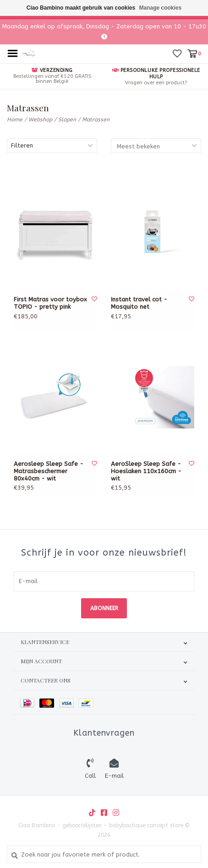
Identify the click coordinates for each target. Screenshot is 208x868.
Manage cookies (161, 8)
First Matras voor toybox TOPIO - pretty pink (50, 303)
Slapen (67, 120)
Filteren (22, 145)
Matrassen (96, 120)
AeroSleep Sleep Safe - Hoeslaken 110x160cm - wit (146, 471)
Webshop (40, 120)
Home (15, 120)
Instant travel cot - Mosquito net (139, 303)
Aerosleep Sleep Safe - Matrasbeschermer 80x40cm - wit (49, 471)
